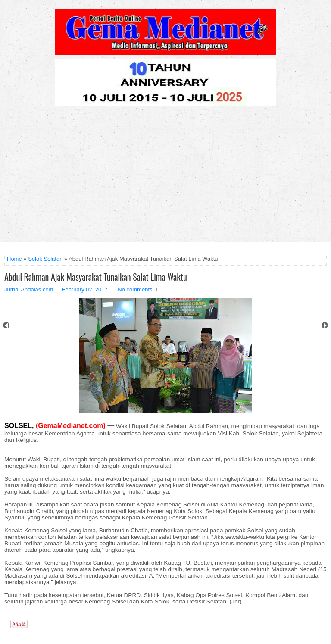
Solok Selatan (45, 259)
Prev (6, 325)
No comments (135, 289)
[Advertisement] (165, 177)
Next (325, 325)
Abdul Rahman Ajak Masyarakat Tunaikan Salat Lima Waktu (96, 277)
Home (14, 259)
